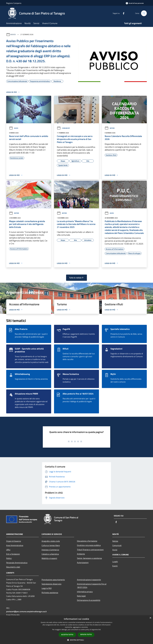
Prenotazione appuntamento (53, 580)
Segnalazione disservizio (51, 584)
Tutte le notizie (76, 278)
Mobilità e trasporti (49, 558)
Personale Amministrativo (17, 563)
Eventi (115, 566)
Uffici (8, 550)
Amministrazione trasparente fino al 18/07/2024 (92, 586)
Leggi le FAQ (47, 588)
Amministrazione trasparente (89, 580)
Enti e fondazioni (13, 554)
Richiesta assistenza (50, 593)
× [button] (150, 618)
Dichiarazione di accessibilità (89, 600)
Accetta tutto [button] (67, 635)
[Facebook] (123, 13)
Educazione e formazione (87, 541)
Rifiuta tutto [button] (86, 634)
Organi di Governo (14, 541)
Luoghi (115, 562)
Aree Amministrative (15, 545)
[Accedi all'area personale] (135, 3)
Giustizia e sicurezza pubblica (89, 545)
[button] (76, 640)
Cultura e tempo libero (51, 545)
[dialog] (76, 630)
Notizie (110, 128)
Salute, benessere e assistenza (89, 558)
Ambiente (81, 554)
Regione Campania (14, 3)
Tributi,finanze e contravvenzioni (90, 550)
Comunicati (63, 128)
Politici (9, 558)
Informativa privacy (85, 592)
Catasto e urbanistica (50, 554)
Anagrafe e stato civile (51, 541)
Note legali (81, 596)
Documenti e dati (13, 567)
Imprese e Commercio (50, 550)
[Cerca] (144, 13)
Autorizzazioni (83, 562)
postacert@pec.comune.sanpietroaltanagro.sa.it (26, 611)
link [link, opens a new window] (100, 630)
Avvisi (13, 34)
